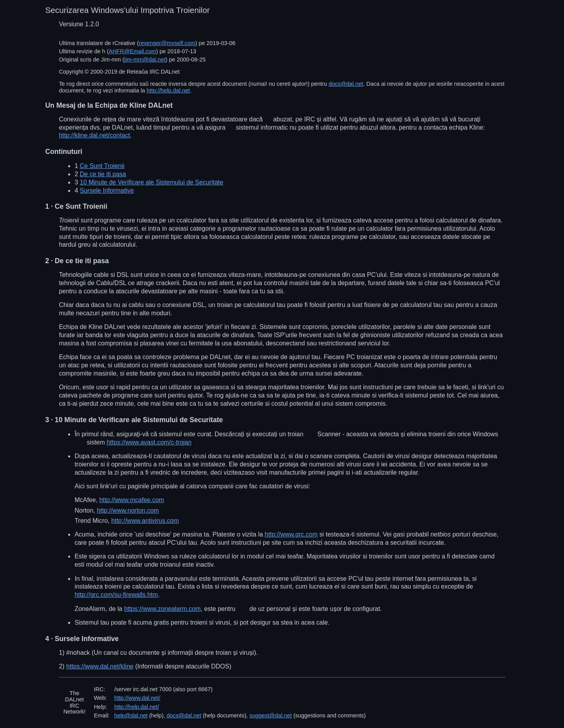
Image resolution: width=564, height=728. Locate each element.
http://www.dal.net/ (137, 698)
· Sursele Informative (82, 639)
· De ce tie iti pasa (77, 261)
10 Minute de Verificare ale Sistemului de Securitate (152, 182)
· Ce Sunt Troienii (76, 206)
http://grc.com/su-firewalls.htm (116, 595)
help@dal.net (131, 715)
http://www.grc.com (291, 534)
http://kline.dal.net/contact (94, 135)
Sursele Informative (107, 191)
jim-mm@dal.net (145, 60)
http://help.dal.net (168, 90)
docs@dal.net (346, 84)
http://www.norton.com (128, 510)
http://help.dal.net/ (137, 707)
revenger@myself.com (167, 43)
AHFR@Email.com (133, 51)
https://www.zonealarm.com (163, 609)
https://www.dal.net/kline (100, 666)
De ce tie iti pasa (103, 174)
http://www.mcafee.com (132, 500)
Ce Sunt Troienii (102, 166)
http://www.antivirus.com (145, 521)
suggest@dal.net (271, 715)
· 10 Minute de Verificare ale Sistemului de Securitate (134, 420)
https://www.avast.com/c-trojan (149, 442)
